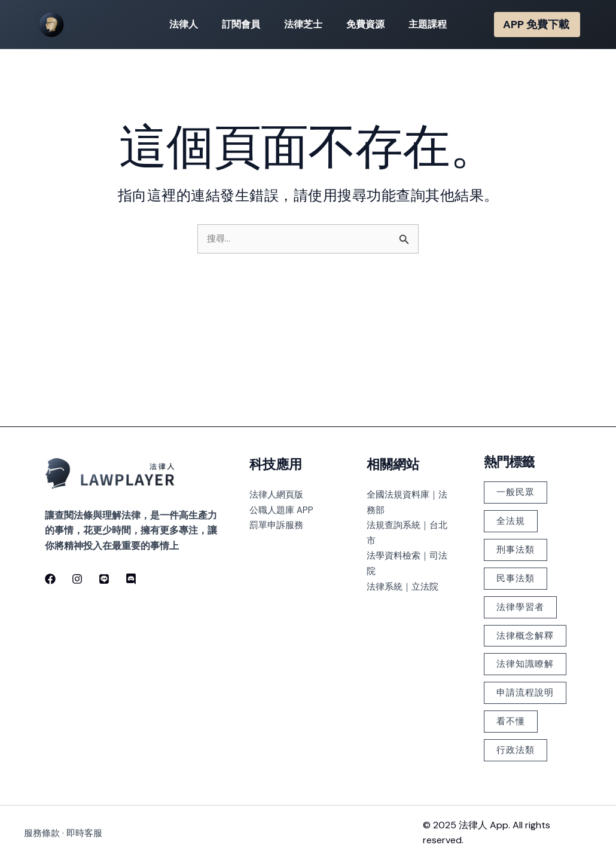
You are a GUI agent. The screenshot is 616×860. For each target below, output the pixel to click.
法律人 (193, 24)
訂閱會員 (246, 24)
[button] (537, 25)
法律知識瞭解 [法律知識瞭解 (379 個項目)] (523, 643)
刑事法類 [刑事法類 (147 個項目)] (518, 507)
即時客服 (88, 833)
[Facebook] (50, 531)
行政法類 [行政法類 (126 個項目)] (518, 749)
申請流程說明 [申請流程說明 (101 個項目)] (523, 683)
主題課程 (418, 24)
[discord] (126, 531)
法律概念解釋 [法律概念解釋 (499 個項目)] (523, 603)
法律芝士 (303, 24)
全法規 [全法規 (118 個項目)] (513, 476)
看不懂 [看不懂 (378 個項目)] (513, 719)
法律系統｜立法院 (405, 539)
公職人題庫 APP (283, 462)
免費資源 (361, 24)
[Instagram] (75, 531)
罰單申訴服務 (278, 478)
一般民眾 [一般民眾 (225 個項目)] (518, 446)
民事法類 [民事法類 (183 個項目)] (518, 537)
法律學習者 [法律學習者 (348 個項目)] (523, 568)
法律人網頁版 (278, 447)
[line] (100, 531)
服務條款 (43, 833)
